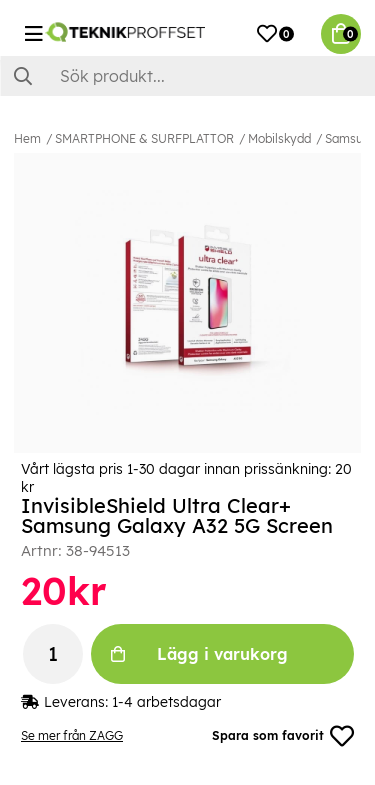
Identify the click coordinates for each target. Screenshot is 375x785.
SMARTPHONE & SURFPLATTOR (144, 138)
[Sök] (187, 76)
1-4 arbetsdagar (166, 702)
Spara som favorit (283, 736)
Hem (27, 138)
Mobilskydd (279, 138)
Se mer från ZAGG (72, 735)
